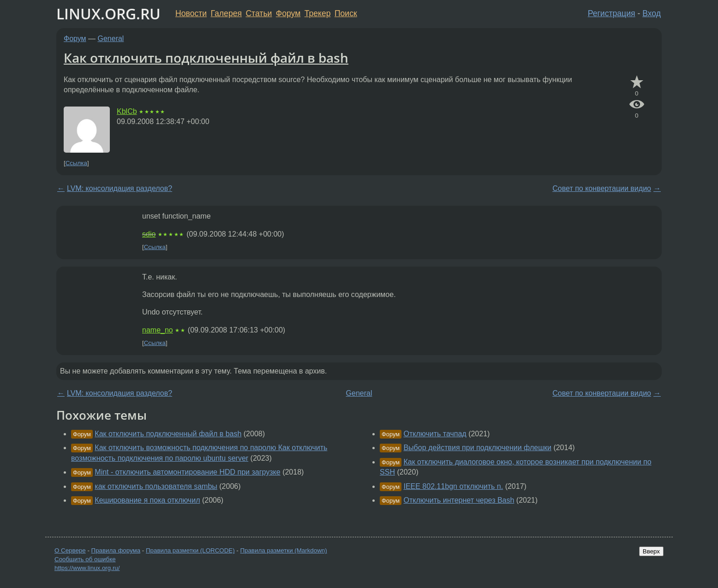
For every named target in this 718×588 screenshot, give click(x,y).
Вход (652, 13)
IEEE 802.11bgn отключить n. (453, 486)
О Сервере (70, 550)
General (111, 39)
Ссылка (76, 163)
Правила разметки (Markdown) (283, 550)
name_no (158, 330)
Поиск (346, 13)
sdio (149, 234)
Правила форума (116, 550)
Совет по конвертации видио (602, 188)
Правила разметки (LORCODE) (190, 550)
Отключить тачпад (435, 434)
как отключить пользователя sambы (156, 486)
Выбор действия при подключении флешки (477, 448)
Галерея (226, 13)
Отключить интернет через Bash (459, 500)
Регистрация (612, 13)
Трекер (318, 13)
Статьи (259, 13)
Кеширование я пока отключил (147, 500)
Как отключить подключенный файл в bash (206, 58)
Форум (288, 13)
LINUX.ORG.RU (108, 14)
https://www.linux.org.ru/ (87, 568)
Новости (191, 13)
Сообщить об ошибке (85, 559)
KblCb (127, 111)
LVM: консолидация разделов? (120, 188)
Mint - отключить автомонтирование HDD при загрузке (187, 472)
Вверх (651, 551)
